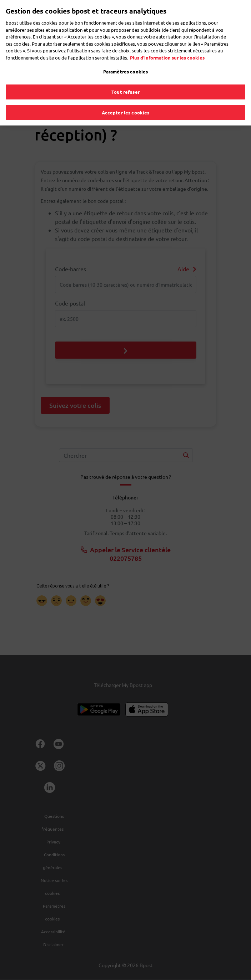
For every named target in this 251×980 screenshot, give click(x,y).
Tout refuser (125, 81)
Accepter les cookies (126, 102)
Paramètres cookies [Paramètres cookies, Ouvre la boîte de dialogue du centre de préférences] (125, 61)
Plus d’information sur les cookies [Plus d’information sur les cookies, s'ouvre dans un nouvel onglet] (167, 47)
